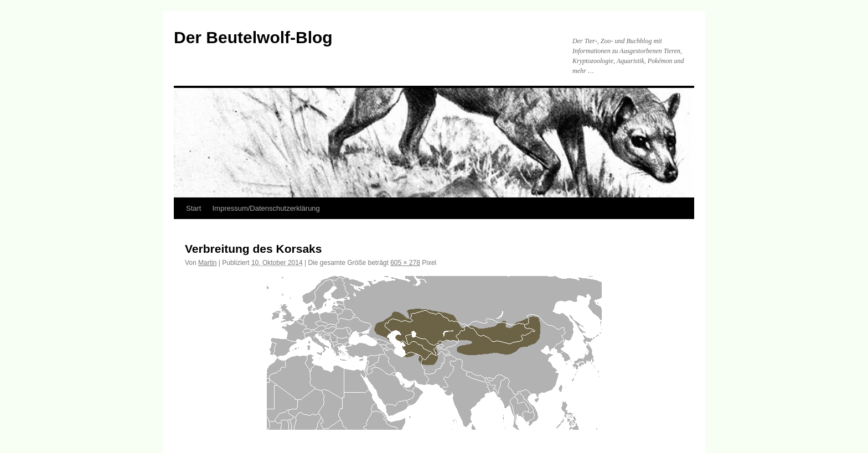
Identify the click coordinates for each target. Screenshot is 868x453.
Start (193, 208)
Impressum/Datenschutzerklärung (266, 208)
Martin (207, 263)
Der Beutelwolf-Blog (253, 37)
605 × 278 (405, 263)
